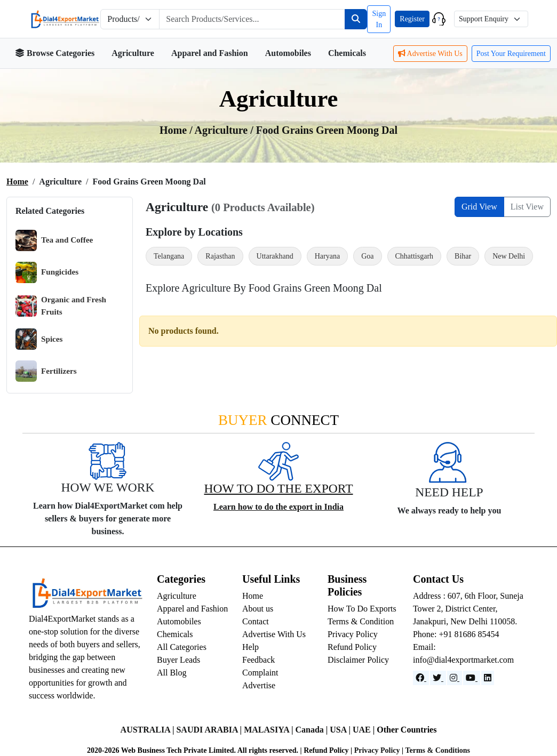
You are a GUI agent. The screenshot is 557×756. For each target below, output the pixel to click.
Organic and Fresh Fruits (61, 306)
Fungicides (47, 272)
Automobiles (288, 53)
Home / (177, 130)
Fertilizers (46, 371)
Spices (39, 339)
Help (250, 647)
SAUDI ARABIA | (210, 730)
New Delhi (509, 256)
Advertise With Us (430, 54)
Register (412, 19)
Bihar (463, 256)
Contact (256, 621)
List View (527, 207)
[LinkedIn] (488, 678)
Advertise (259, 685)
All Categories (182, 647)
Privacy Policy (353, 634)
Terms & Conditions (437, 750)
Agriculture (133, 53)
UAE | (365, 730)
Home (17, 182)
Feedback (258, 660)
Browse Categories (55, 53)
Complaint (260, 673)
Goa (367, 256)
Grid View (479, 207)
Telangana (169, 256)
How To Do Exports (362, 609)
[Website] (438, 678)
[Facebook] (421, 678)
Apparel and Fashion (210, 53)
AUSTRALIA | (149, 730)
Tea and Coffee (54, 240)
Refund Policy (352, 647)
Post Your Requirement (511, 54)
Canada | (312, 730)
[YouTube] (472, 678)
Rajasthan (220, 256)
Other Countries (407, 730)
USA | (341, 730)
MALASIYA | (269, 730)
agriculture (223, 130)
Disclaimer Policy (358, 660)
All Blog (172, 673)
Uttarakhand (275, 256)
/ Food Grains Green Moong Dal (324, 130)
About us (258, 609)
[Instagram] (455, 678)
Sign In (379, 19)
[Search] (356, 19)
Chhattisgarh (415, 256)
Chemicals (347, 53)
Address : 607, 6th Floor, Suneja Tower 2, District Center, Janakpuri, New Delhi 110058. (468, 609)
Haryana (327, 256)
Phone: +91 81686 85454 (456, 634)
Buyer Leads (178, 660)
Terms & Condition (361, 621)
